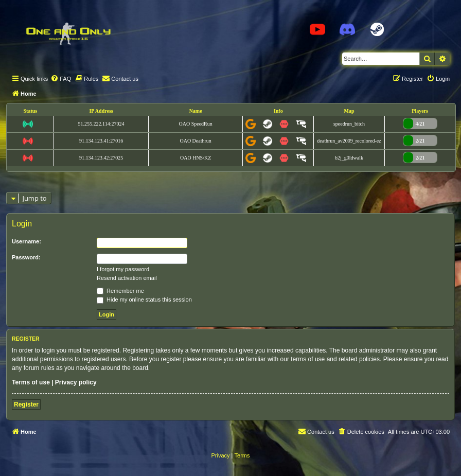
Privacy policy (76, 382)
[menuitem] (61, 79)
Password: (26, 257)
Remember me (120, 291)
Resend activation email (127, 278)
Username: (26, 241)
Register (26, 404)
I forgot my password (123, 269)
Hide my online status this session (144, 299)
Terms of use (31, 382)
